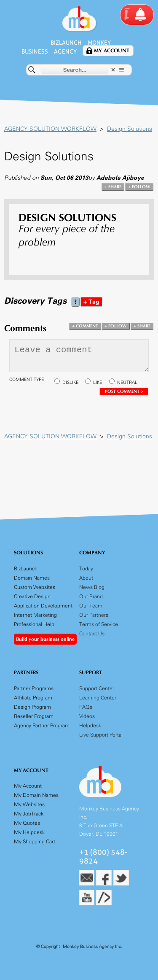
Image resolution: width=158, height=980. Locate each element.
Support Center (97, 688)
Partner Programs (34, 688)
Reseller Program (34, 716)
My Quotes (27, 823)
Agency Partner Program (42, 725)
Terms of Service (99, 624)
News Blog (92, 587)
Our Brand (91, 596)
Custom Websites (35, 587)
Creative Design (32, 596)
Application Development (43, 606)
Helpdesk (90, 725)
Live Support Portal (101, 735)
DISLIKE (70, 382)
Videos (87, 716)
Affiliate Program (33, 698)
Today (86, 568)
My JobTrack (29, 814)
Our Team (91, 606)
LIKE (98, 382)
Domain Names (32, 578)
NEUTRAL (127, 382)
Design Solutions (130, 129)
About (86, 578)
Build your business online (45, 639)
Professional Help (34, 624)
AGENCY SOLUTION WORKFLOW (50, 129)
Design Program (32, 707)
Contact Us (92, 633)
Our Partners (94, 615)
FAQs (86, 707)
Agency (65, 51)
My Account (112, 51)
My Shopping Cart (35, 841)
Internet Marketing (35, 615)
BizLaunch (66, 43)
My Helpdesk (29, 832)
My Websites (29, 804)
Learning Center (98, 698)
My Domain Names (36, 795)
